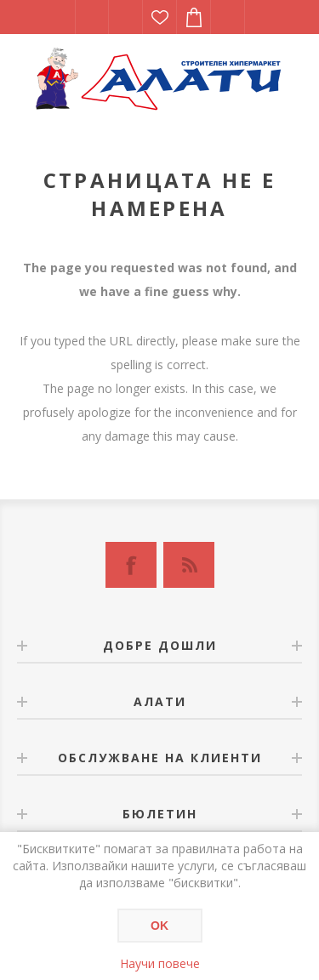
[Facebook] (131, 565)
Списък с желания (160, 17)
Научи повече (160, 963)
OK (159, 926)
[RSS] (189, 565)
